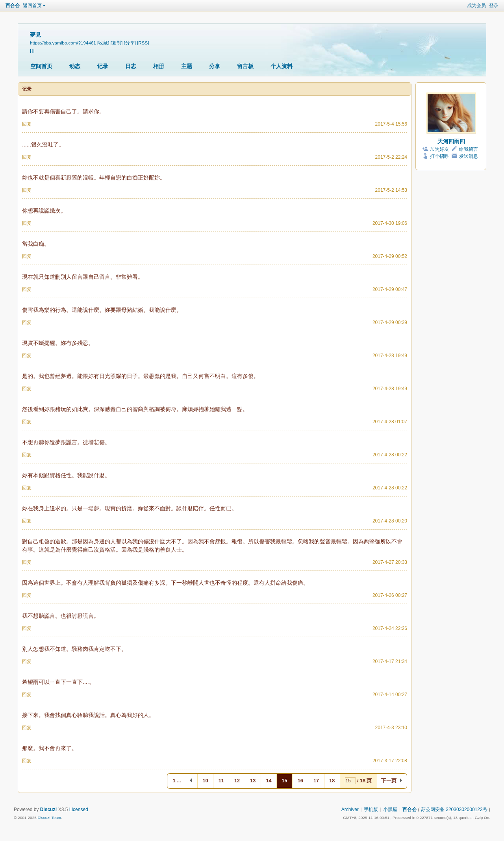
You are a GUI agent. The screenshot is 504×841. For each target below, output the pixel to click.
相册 (159, 66)
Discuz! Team (49, 818)
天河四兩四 (451, 141)
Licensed (79, 810)
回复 (27, 124)
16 (300, 781)
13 (253, 781)
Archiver (350, 810)
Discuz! (49, 810)
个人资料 (282, 66)
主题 (187, 66)
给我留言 (469, 149)
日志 (131, 66)
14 (269, 781)
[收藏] (103, 43)
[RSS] (143, 43)
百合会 (13, 6)
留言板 (245, 66)
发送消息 (469, 156)
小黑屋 (390, 810)
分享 (215, 66)
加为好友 (439, 149)
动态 (75, 66)
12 (237, 781)
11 (221, 781)
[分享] (130, 43)
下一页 (389, 781)
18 (332, 781)
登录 (494, 6)
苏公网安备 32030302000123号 (454, 810)
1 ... (177, 781)
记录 (103, 66)
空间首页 (41, 66)
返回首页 (32, 6)
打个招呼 (439, 156)
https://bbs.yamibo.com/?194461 (63, 43)
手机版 (371, 810)
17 (316, 781)
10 (206, 781)
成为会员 (476, 6)
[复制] (117, 43)
